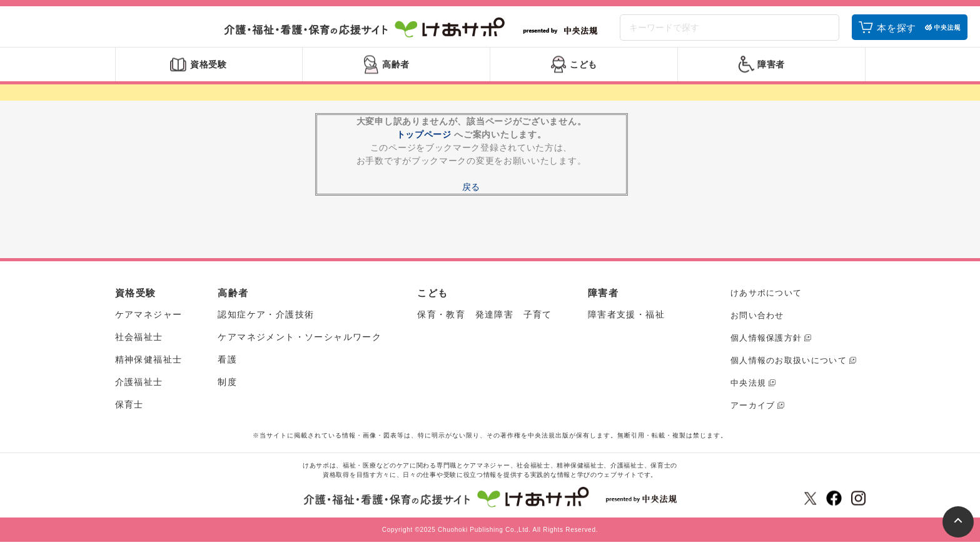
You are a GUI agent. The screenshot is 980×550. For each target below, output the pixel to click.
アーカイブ (753, 413)
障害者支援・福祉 (626, 323)
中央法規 (748, 391)
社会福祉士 (139, 346)
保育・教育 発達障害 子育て (485, 323)
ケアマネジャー (149, 323)
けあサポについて (766, 301)
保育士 (129, 413)
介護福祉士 (139, 391)
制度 (227, 391)
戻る (471, 195)
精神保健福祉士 (149, 368)
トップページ (424, 142)
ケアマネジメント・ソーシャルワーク (300, 346)
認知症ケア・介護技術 (266, 323)
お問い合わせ (757, 323)
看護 (227, 368)
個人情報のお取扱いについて (789, 368)
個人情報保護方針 (766, 346)
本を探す (897, 33)
